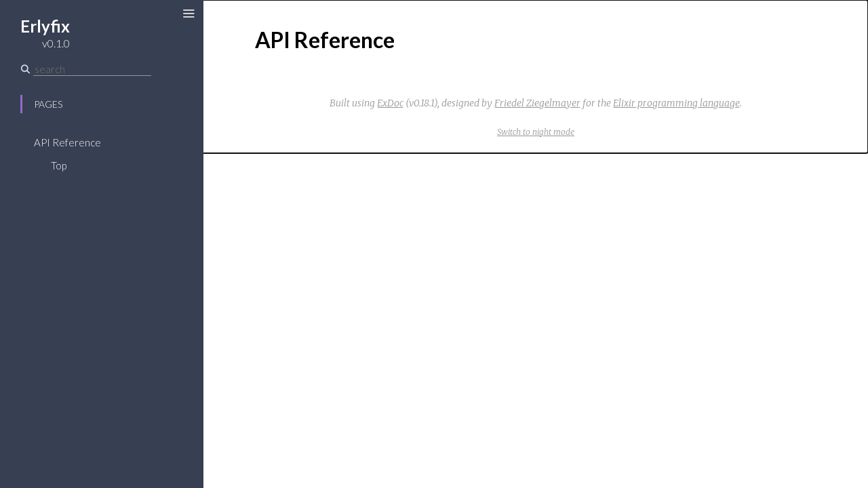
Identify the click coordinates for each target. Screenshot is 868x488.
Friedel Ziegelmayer (537, 103)
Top (59, 165)
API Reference (67, 142)
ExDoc (390, 103)
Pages (48, 104)
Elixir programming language (676, 103)
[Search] (92, 69)
